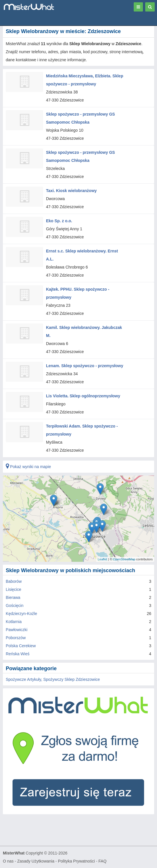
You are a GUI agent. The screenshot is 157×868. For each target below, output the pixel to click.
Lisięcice (14, 589)
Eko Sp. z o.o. (59, 221)
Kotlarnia (14, 622)
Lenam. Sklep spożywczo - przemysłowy (85, 366)
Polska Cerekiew (21, 646)
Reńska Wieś (18, 654)
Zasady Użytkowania (36, 861)
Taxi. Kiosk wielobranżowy (71, 191)
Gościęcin (15, 606)
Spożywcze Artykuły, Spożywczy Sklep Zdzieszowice (53, 679)
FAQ (102, 861)
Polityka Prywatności (76, 861)
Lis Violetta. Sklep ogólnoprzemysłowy (83, 396)
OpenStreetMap (124, 559)
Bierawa (13, 597)
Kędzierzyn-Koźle (21, 614)
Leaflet (103, 559)
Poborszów (16, 638)
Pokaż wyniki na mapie (28, 467)
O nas (8, 861)
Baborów (14, 581)
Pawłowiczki (17, 630)
